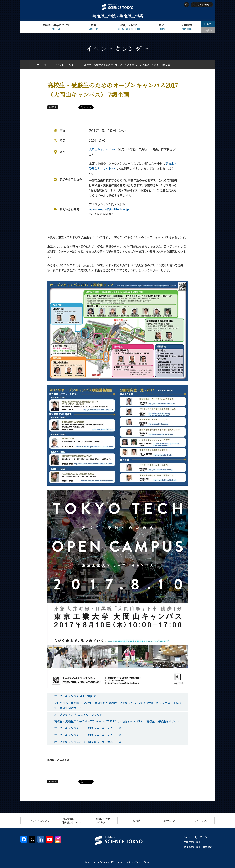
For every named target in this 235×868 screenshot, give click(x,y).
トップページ (26, 27)
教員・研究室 (129, 27)
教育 (94, 27)
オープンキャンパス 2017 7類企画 (75, 696)
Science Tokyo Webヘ (195, 837)
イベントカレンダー (65, 65)
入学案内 (187, 27)
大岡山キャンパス (102, 149)
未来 (162, 27)
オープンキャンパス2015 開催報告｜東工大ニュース (88, 735)
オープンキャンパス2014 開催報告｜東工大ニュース (88, 742)
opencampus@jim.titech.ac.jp (109, 209)
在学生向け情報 (192, 842)
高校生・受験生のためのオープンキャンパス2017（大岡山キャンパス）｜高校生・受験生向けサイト (117, 721)
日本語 (208, 24)
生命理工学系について (56, 27)
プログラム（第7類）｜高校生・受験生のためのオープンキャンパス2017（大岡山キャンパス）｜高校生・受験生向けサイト (118, 705)
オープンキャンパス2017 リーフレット (78, 715)
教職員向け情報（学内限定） (199, 847)
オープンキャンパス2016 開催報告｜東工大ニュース (88, 728)
